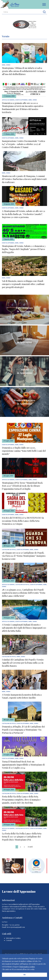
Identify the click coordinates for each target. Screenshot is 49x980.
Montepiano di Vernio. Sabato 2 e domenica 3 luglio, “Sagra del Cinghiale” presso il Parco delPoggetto (24, 249)
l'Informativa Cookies (27, 967)
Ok (24, 975)
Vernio (8, 65)
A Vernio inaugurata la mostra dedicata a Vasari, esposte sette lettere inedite (22, 696)
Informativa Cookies (13, 938)
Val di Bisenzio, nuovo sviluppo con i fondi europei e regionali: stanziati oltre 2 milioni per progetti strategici (23, 284)
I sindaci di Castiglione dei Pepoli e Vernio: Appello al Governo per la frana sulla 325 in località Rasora (23, 663)
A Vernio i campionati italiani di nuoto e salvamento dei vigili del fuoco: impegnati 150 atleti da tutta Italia (24, 628)
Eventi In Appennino (21, 100)
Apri (44, 4)
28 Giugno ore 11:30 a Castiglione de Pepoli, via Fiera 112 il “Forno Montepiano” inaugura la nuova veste (24, 556)
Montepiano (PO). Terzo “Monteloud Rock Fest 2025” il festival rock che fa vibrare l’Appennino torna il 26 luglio (22, 486)
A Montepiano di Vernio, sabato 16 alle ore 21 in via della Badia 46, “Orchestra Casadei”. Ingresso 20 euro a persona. (24, 214)
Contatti (9, 940)
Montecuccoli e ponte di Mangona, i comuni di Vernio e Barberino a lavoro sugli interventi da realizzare (24, 179)
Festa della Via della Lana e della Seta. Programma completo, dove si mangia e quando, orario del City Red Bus (21, 800)
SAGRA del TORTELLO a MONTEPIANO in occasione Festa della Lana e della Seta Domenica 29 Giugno (23, 521)
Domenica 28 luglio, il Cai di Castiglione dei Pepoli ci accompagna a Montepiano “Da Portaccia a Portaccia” (23, 730)
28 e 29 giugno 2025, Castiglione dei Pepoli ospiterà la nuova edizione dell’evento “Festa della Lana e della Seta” (24, 593)
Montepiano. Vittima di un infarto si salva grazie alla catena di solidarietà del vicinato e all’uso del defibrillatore (24, 71)
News (4, 65)
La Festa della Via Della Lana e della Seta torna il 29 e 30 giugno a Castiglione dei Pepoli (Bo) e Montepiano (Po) (22, 837)
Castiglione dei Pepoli (9, 550)
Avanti (30, 847)
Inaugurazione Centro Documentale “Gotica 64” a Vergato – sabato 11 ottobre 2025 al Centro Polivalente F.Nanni (23, 144)
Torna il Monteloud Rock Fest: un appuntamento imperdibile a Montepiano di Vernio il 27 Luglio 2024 (23, 765)
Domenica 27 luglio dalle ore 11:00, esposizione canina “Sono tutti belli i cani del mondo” (24, 451)
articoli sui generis (8, 100)
